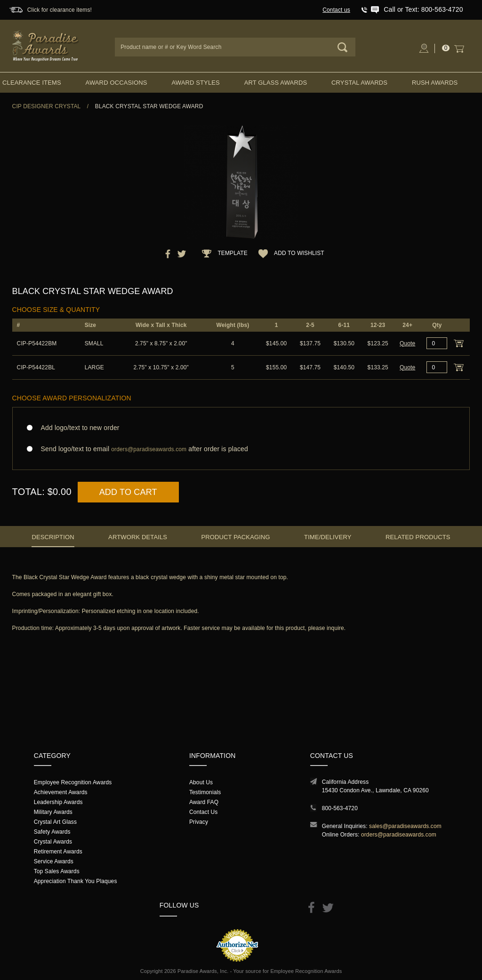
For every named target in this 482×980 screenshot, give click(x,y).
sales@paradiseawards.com (405, 826)
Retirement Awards (58, 852)
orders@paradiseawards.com (399, 835)
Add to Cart (128, 492)
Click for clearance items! (60, 10)
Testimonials (205, 792)
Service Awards (54, 861)
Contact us (336, 10)
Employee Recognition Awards (73, 782)
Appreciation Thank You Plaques (76, 881)
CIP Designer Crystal (47, 106)
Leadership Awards (58, 802)
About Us (201, 782)
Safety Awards (52, 832)
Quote (407, 343)
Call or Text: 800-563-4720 (423, 9)
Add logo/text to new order (77, 428)
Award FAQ (204, 802)
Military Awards (53, 812)
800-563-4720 (340, 808)
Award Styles (195, 83)
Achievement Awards (61, 792)
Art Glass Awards (276, 83)
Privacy (199, 822)
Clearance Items (32, 83)
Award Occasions (116, 83)
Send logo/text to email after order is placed (241, 449)
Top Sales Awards (57, 871)
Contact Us (204, 812)
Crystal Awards (359, 83)
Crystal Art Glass (55, 822)
